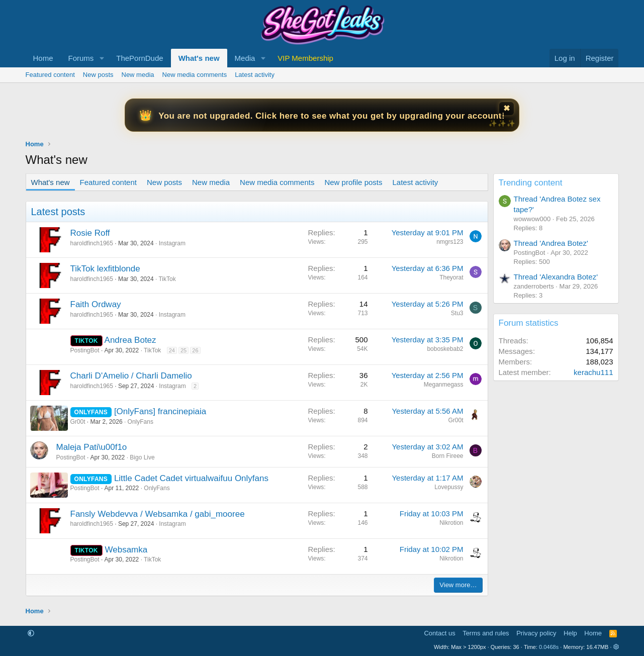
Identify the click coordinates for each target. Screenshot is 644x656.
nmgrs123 (450, 242)
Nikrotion (451, 523)
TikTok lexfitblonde (105, 269)
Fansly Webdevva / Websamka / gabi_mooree (158, 514)
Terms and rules (486, 633)
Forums (81, 58)
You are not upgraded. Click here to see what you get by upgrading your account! (332, 116)
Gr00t (78, 422)
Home (43, 58)
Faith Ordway (96, 304)
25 (183, 350)
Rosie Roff (90, 233)
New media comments (195, 75)
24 (172, 350)
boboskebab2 (445, 349)
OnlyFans (141, 422)
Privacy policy (536, 633)
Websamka (126, 550)
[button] (102, 58)
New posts (98, 75)
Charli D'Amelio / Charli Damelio (131, 376)
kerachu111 (593, 372)
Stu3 (457, 313)
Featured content (50, 75)
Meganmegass (444, 385)
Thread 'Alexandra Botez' (556, 277)
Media (245, 58)
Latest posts (58, 212)
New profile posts (353, 182)
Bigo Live (142, 457)
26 (195, 350)
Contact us (439, 633)
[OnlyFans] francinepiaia (160, 411)
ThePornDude (140, 58)
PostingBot (85, 350)
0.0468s (549, 647)
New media (138, 75)
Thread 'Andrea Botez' (551, 243)
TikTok (167, 279)
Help (570, 633)
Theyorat (451, 277)
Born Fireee (448, 456)
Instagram (172, 243)
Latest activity (255, 75)
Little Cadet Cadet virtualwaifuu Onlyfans (191, 478)
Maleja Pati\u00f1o (92, 447)
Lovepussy (449, 487)
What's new (199, 58)
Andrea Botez (130, 340)
